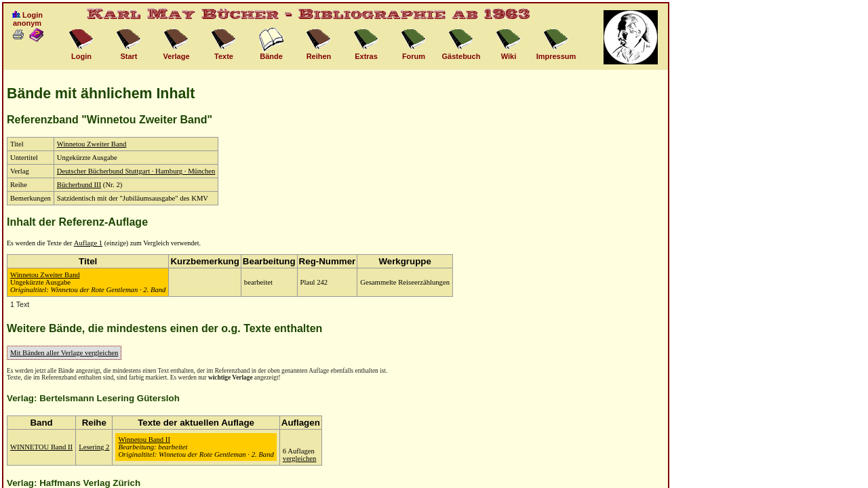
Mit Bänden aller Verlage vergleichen (64, 353)
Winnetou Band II (144, 440)
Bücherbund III (79, 185)
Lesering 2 (94, 447)
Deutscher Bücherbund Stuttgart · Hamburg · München (136, 171)
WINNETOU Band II (41, 447)
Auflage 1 (88, 243)
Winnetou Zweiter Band (92, 144)
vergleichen (300, 459)
